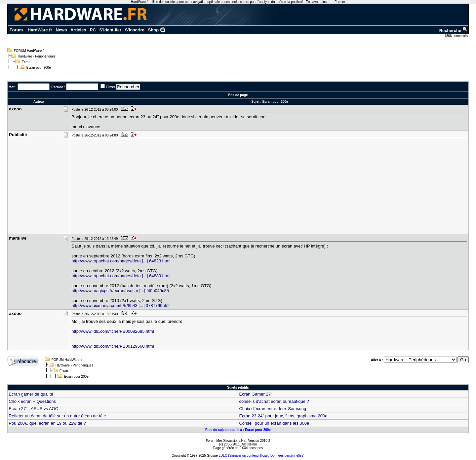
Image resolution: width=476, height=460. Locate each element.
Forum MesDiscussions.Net (226, 441)
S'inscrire (135, 30)
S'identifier (110, 30)
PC (93, 30)
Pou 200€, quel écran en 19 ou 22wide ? (47, 423)
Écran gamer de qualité (31, 394)
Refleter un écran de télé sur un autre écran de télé (57, 416)
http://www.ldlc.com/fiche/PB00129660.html (113, 346)
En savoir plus (316, 2)
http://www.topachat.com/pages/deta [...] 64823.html (121, 261)
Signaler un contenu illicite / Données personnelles (266, 456)
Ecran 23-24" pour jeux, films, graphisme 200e (283, 416)
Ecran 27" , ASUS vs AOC (33, 409)
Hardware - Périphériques (37, 56)
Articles (78, 30)
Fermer (340, 2)
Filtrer (110, 87)
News (61, 30)
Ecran (26, 62)
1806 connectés (456, 36)
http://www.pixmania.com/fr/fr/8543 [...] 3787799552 (120, 306)
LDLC (223, 456)
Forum (16, 30)
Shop (157, 30)
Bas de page (238, 95)
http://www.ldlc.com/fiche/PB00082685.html (113, 331)
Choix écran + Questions (32, 401)
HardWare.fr (40, 30)
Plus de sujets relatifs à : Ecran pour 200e (238, 430)
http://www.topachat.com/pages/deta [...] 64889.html (121, 276)
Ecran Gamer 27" (256, 394)
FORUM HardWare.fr (29, 51)
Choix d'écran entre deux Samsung (273, 409)
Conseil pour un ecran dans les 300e (274, 423)
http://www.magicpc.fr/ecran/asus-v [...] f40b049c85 (120, 291)
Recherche (454, 31)
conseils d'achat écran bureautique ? (274, 401)
